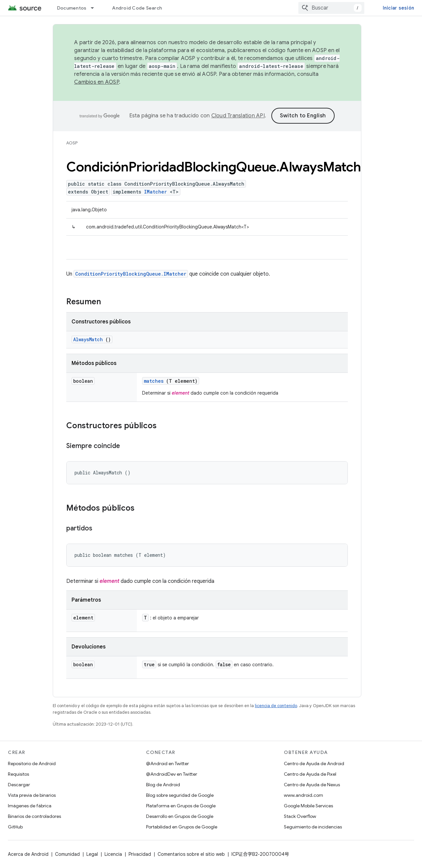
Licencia (113, 854)
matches (154, 381)
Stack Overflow (300, 816)
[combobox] (331, 8)
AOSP (72, 143)
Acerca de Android (28, 854)
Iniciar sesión (399, 8)
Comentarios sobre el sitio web (191, 854)
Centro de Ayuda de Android (314, 763)
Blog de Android (163, 785)
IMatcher (155, 192)
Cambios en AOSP (97, 82)
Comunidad (67, 854)
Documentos (72, 8)
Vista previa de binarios (32, 795)
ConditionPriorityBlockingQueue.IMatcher (131, 274)
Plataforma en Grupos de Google (181, 806)
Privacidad (140, 854)
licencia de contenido (276, 706)
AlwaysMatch (88, 339)
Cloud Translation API (238, 116)
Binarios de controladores (34, 816)
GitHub (15, 827)
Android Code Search (137, 8)
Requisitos (18, 774)
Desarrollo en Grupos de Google (180, 816)
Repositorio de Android (32, 763)
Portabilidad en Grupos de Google (182, 827)
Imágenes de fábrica (30, 806)
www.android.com (303, 795)
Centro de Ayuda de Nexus (312, 785)
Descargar (19, 785)
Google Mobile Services (308, 806)
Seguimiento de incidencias (313, 827)
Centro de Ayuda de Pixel (310, 774)
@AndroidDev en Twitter (172, 774)
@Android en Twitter (167, 763)
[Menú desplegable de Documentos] (95, 8)
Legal (92, 854)
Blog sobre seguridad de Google (180, 795)
